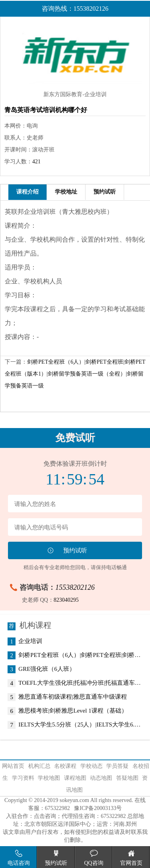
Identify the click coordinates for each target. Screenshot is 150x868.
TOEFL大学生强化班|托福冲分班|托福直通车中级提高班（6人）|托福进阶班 (80, 683)
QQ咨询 (94, 858)
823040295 (66, 600)
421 (36, 162)
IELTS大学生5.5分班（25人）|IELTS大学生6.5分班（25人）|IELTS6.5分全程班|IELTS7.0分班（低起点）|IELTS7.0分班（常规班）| (80, 725)
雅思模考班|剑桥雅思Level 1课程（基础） (73, 711)
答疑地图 (127, 778)
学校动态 (92, 766)
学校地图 (49, 778)
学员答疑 (117, 766)
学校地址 (66, 192)
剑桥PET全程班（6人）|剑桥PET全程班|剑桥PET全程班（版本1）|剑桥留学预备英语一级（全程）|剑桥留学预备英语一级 (75, 374)
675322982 (57, 808)
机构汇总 (39, 766)
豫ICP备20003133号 (98, 808)
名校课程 (65, 766)
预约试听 (105, 192)
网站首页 (13, 766)
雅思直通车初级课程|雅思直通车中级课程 (73, 697)
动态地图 (101, 778)
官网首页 (131, 858)
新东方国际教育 (63, 94)
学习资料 (23, 778)
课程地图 (75, 778)
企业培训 (30, 641)
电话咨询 (19, 858)
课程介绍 (27, 192)
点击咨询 (45, 816)
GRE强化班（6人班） (47, 669)
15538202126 (75, 587)
